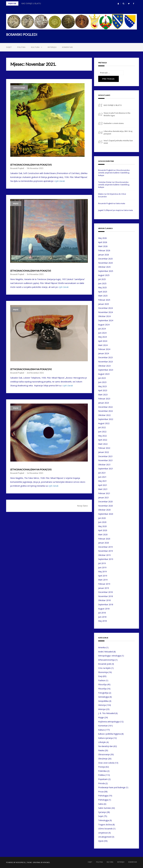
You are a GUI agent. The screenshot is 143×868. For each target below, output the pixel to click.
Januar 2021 (104, 498)
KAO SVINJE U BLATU (31, 3)
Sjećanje (102, 812)
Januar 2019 (104, 588)
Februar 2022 (104, 448)
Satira (101, 804)
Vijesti (101, 841)
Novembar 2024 (106, 312)
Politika (21, 47)
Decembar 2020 (105, 502)
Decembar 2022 (105, 407)
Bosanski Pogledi (17, 168)
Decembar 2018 (105, 592)
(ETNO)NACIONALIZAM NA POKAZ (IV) (31, 369)
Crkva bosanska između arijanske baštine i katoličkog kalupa (114, 173)
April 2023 (103, 390)
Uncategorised (105, 837)
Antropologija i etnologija (110, 656)
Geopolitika (103, 701)
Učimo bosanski (105, 829)
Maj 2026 (102, 238)
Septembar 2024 (106, 320)
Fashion (102, 680)
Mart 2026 (103, 246)
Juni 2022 (102, 432)
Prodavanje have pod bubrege (112, 787)
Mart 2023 (103, 395)
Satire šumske (105, 808)
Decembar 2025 (105, 259)
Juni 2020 (102, 522)
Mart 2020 (103, 535)
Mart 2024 (103, 345)
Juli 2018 (102, 613)
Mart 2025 (103, 296)
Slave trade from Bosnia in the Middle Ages (117, 114)
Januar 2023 (104, 403)
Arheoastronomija (106, 660)
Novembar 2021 (106, 460)
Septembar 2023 (106, 370)
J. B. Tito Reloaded (106, 713)
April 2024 (103, 341)
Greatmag (37, 862)
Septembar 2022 (106, 419)
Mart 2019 (103, 580)
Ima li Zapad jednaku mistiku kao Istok (118, 142)
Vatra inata (120, 203)
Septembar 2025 (106, 271)
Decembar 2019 (105, 547)
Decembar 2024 (105, 308)
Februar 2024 (104, 349)
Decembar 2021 (105, 456)
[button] (118, 4)
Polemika (102, 771)
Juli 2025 (102, 279)
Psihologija (103, 796)
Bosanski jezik (105, 664)
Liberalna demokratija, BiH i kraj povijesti (118, 132)
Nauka (101, 750)
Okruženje (103, 759)
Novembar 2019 (106, 551)
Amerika (102, 647)
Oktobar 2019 (104, 555)
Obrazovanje (19, 88)
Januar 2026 (104, 255)
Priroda (101, 783)
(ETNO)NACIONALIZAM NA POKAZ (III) (31, 469)
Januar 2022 (104, 452)
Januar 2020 (104, 543)
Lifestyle (102, 742)
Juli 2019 (102, 563)
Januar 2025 (104, 304)
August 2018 (104, 609)
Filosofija (102, 684)
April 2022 (103, 440)
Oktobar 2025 (104, 267)
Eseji (100, 676)
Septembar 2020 (106, 514)
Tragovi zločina (105, 825)
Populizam (103, 779)
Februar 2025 (104, 300)
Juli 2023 (102, 378)
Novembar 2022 (106, 411)
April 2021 (103, 485)
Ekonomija (103, 672)
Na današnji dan (106, 746)
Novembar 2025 (106, 263)
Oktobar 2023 (104, 366)
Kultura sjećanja (105, 738)
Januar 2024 (104, 353)
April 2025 (103, 292)
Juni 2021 (102, 477)
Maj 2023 (102, 386)
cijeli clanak (60, 181)
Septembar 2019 (106, 559)
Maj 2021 (102, 481)
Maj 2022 (102, 436)
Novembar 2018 (106, 596)
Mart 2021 (103, 489)
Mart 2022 (103, 444)
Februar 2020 (104, 539)
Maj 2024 (102, 337)
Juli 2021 (102, 473)
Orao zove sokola (106, 763)
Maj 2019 (102, 572)
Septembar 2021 (106, 469)
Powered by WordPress (16, 862)
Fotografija (103, 693)
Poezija (102, 767)
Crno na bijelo (104, 668)
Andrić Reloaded (106, 652)
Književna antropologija (109, 722)
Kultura (35, 47)
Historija (102, 705)
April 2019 (103, 576)
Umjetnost (103, 833)
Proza (101, 792)
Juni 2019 (102, 567)
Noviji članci (82, 506)
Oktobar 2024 (104, 316)
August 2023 (104, 374)
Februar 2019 (104, 584)
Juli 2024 (102, 329)
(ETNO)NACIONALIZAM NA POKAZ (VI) (31, 165)
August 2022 (104, 423)
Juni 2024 (102, 333)
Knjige (16, 204)
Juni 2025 (102, 283)
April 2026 (103, 242)
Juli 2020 (102, 518)
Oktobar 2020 (104, 510)
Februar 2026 (104, 250)
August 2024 (104, 325)
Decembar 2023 (105, 357)
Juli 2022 (102, 427)
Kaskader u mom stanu (114, 123)
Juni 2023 (102, 382)
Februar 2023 (104, 399)
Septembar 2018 (106, 604)
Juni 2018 (102, 617)
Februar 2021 (104, 493)
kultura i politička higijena (109, 734)
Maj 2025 (102, 287)
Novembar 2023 (106, 362)
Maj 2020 (102, 526)
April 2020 (103, 530)
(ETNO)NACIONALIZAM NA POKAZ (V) (31, 271)
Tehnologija (104, 820)
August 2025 (104, 275)
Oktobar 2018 (104, 600)
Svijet (9, 47)
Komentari (67, 47)
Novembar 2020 (106, 506)
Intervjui (52, 47)
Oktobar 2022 (104, 415)
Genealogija (104, 697)
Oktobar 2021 (104, 465)
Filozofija (102, 689)
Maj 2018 (102, 621)
